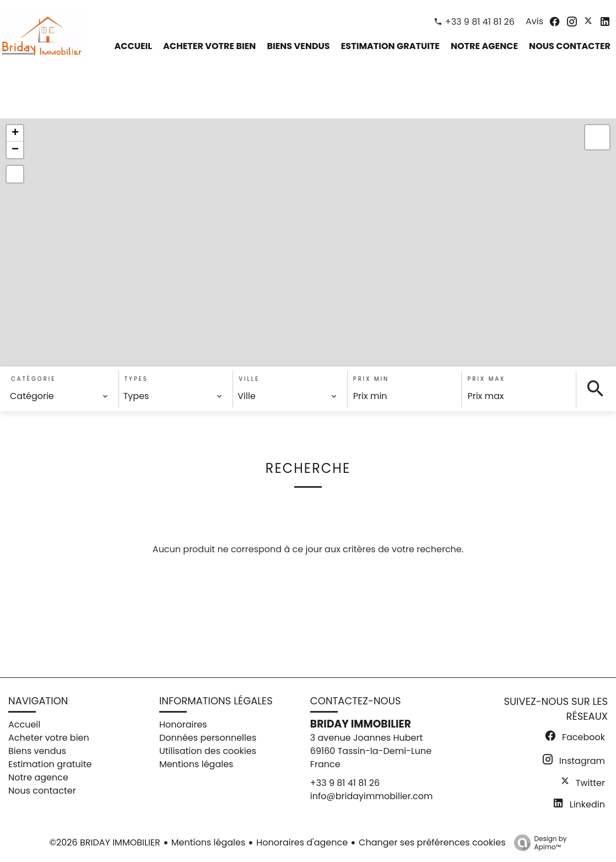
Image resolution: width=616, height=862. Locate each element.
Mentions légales (209, 842)
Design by (538, 842)
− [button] (15, 150)
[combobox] (59, 396)
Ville (249, 379)
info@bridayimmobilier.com (372, 796)
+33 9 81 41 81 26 (480, 22)
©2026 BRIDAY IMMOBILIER (104, 842)
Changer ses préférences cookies (432, 842)
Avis (534, 21)
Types (136, 379)
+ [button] (15, 133)
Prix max (486, 379)
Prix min (371, 379)
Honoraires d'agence (302, 842)
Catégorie (33, 379)
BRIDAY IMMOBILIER (361, 724)
